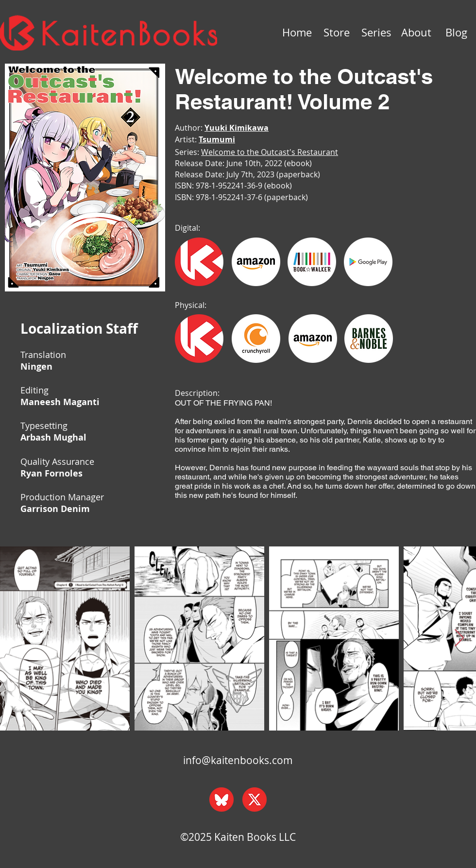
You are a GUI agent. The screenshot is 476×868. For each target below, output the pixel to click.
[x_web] (255, 800)
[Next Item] (459, 638)
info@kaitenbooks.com (238, 760)
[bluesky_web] (221, 800)
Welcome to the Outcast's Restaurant (270, 152)
